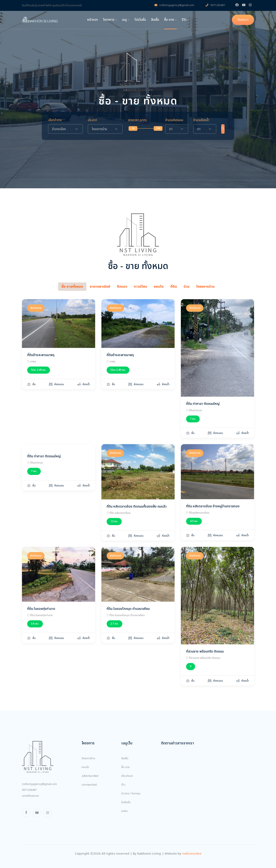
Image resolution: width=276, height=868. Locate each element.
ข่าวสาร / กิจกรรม (131, 794)
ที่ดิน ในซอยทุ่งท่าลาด (41, 609)
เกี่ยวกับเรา (127, 776)
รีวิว (185, 20)
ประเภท (92, 120)
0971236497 (215, 5)
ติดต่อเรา (243, 20)
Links (125, 811)
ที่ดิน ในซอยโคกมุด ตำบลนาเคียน (128, 609)
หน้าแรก (93, 20)
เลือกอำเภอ (55, 120)
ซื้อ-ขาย (170, 20)
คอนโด (85, 767)
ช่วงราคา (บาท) (137, 120)
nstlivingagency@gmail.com (174, 5)
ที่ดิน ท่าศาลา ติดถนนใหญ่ (203, 404)
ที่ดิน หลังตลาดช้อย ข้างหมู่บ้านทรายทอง (213, 506)
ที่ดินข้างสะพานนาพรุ (41, 355)
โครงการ (110, 20)
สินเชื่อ (155, 20)
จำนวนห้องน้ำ (198, 120)
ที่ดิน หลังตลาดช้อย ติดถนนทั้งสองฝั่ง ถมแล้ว (137, 506)
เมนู (126, 20)
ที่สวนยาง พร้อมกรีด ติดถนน (205, 651)
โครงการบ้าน (88, 758)
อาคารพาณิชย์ (89, 785)
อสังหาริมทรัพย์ (90, 776)
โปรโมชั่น (140, 20)
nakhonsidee (192, 854)
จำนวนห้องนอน (171, 120)
